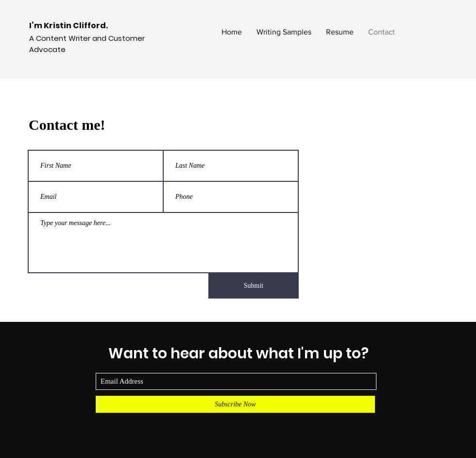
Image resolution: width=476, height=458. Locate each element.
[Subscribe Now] (235, 404)
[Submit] (254, 286)
